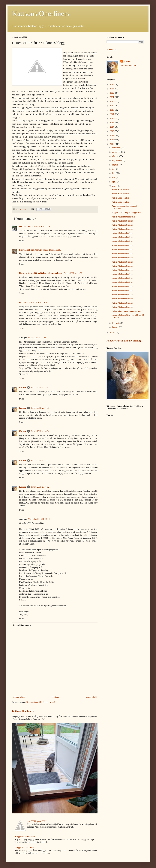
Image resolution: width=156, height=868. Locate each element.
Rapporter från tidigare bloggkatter (126, 213)
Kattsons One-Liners (23, 711)
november (117, 152)
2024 (112, 85)
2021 (112, 97)
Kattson (23, 388)
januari (115, 327)
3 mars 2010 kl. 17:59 (40, 408)
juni (114, 173)
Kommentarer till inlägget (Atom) (41, 702)
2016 (112, 119)
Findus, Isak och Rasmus (30, 250)
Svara (22, 241)
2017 (112, 114)
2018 (112, 110)
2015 (112, 123)
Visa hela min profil (129, 66)
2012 (112, 135)
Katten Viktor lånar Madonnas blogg (127, 311)
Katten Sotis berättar (120, 190)
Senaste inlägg (19, 697)
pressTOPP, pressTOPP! (37, 821)
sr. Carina (24, 302)
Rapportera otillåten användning (124, 341)
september (117, 160)
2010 (112, 144)
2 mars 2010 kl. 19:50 (73, 273)
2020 (112, 102)
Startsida (56, 697)
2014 (112, 127)
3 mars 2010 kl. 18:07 (40, 461)
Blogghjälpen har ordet (24, 847)
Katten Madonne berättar (122, 229)
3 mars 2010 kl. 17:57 (40, 388)
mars (115, 186)
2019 (112, 106)
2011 (112, 140)
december (117, 148)
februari (116, 323)
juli (114, 169)
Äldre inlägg (91, 697)
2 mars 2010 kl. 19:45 (52, 250)
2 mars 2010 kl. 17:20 (41, 227)
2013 (112, 131)
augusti (115, 165)
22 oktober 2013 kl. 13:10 (39, 519)
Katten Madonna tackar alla (123, 217)
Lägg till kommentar (22, 625)
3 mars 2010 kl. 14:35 (37, 338)
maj (114, 178)
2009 (112, 333)
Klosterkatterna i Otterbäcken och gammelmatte (41, 273)
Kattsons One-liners (41, 13)
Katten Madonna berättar (122, 221)
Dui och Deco (25, 227)
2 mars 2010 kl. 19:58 (38, 302)
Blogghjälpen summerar (25, 837)
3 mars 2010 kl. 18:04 (40, 431)
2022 (112, 93)
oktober (116, 156)
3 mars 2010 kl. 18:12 (40, 487)
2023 (112, 89)
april (114, 182)
